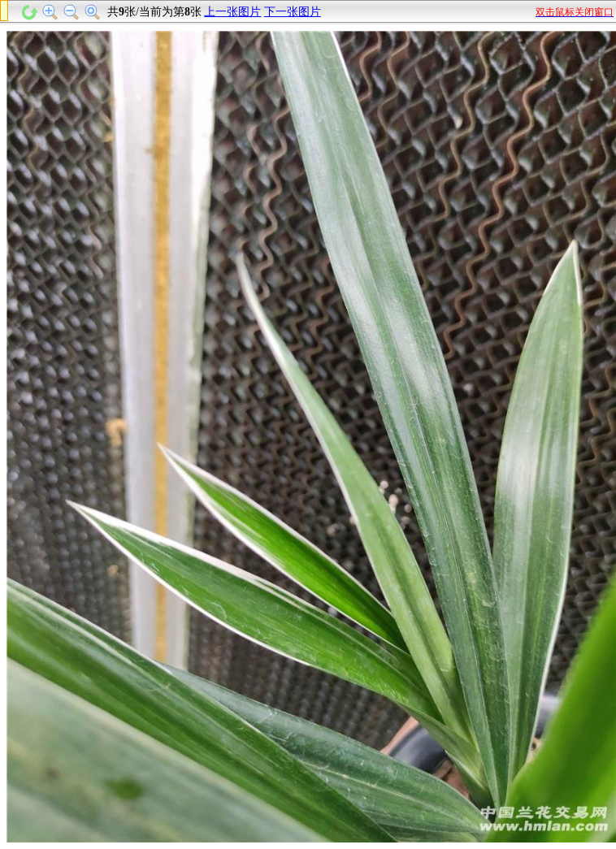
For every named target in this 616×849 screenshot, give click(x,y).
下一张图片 (293, 12)
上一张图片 (232, 12)
